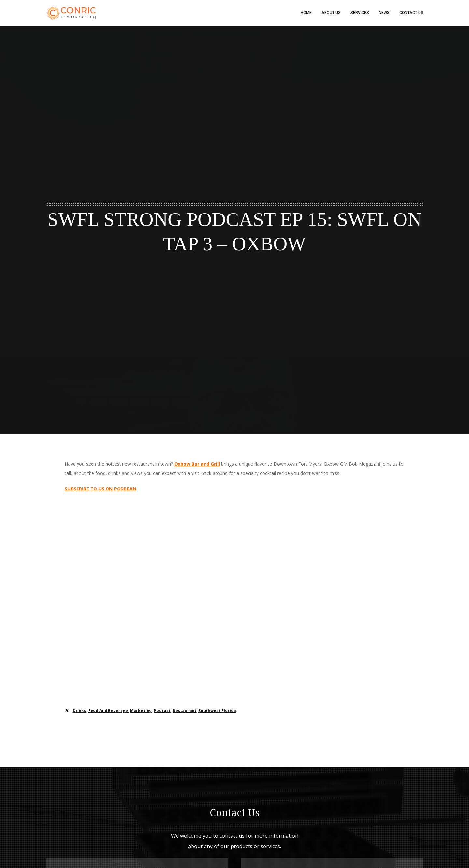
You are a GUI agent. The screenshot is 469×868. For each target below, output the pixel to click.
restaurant (185, 711)
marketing (141, 711)
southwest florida (217, 711)
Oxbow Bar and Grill (197, 465)
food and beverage (108, 711)
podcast (162, 711)
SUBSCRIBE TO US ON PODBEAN (100, 489)
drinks (79, 711)
